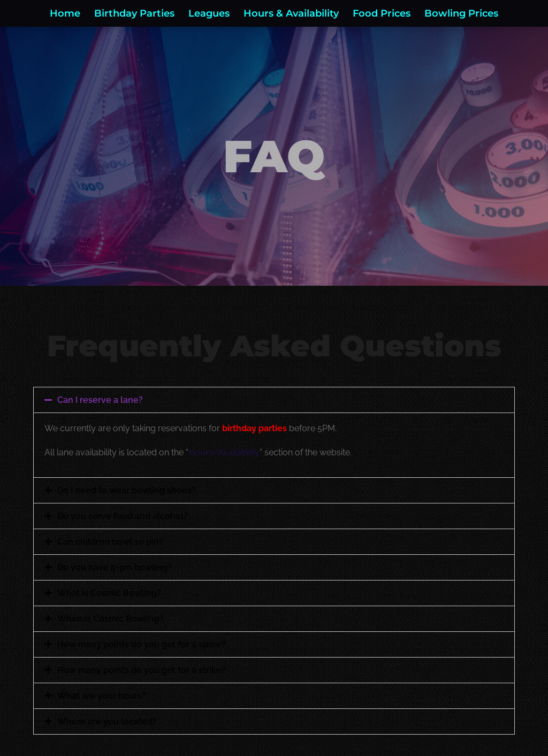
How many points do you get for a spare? (142, 644)
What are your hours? (102, 696)
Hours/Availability (224, 452)
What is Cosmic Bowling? (109, 593)
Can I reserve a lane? (100, 400)
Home (65, 13)
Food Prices (382, 13)
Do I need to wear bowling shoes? (127, 490)
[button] (274, 400)
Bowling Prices (461, 13)
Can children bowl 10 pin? (110, 542)
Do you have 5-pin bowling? (115, 567)
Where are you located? (107, 721)
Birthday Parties (134, 13)
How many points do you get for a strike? (142, 670)
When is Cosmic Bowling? (111, 619)
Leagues (209, 13)
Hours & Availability (291, 13)
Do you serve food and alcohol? (123, 516)
